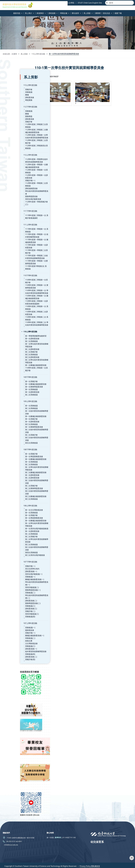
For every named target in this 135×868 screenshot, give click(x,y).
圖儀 (10, 91)
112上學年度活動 (13, 151)
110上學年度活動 (38, 54)
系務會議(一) (13, 567)
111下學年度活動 (13, 202)
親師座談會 (12, 621)
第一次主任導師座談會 (17, 501)
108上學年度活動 (13, 496)
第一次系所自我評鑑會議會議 (19, 519)
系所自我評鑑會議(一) (16, 565)
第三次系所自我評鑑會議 (18, 546)
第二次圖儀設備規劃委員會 (19, 463)
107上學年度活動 (13, 614)
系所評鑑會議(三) (15, 604)
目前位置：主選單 (10, 54)
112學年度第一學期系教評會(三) (21, 195)
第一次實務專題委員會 (17, 377)
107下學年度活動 (13, 552)
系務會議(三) (13, 597)
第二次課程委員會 (15, 340)
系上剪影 (24, 54)
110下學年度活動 (13, 266)
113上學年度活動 (13, 81)
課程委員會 (12, 93)
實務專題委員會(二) (16, 594)
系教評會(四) (13, 650)
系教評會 (11, 85)
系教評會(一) (13, 176)
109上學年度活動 (13, 392)
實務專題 (11, 112)
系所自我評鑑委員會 (16, 192)
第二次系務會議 (14, 332)
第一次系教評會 (14, 372)
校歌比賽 (11, 631)
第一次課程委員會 (15, 329)
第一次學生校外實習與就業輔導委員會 (64, 54)
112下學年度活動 (13, 103)
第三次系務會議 (14, 345)
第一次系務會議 (14, 380)
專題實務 (11, 96)
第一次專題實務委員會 (17, 447)
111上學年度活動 (13, 215)
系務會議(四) (13, 607)
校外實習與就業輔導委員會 (19, 642)
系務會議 (11, 88)
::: (1, 12)
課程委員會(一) (14, 562)
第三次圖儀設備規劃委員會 (19, 487)
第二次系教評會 (14, 342)
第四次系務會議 (14, 543)
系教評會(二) (13, 602)
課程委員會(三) (14, 599)
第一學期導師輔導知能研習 (19, 326)
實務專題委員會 (14, 190)
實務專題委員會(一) (16, 581)
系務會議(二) (13, 583)
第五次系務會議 (14, 433)
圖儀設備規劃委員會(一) (17, 570)
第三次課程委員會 (15, 348)
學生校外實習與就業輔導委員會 (20, 187)
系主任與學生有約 (15, 559)
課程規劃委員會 (14, 184)
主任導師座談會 (14, 634)
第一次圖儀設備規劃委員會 (19, 356)
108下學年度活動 (13, 440)
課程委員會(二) (14, 591)
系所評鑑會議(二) (15, 578)
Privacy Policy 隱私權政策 (90, 864)
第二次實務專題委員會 (17, 479)
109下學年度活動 (13, 368)
